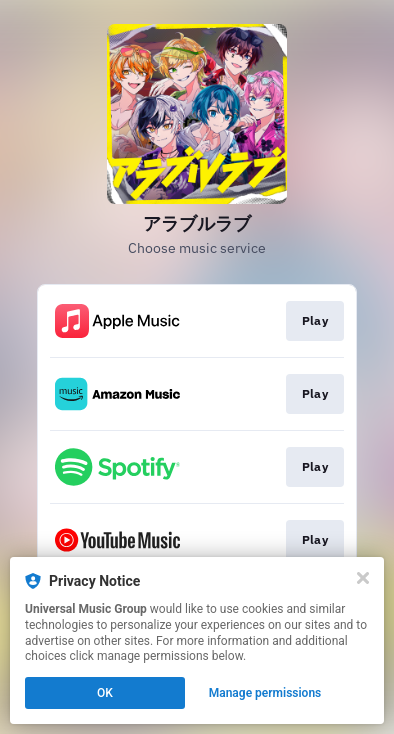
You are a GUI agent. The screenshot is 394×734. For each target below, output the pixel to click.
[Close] (363, 578)
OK (105, 693)
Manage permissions (265, 693)
